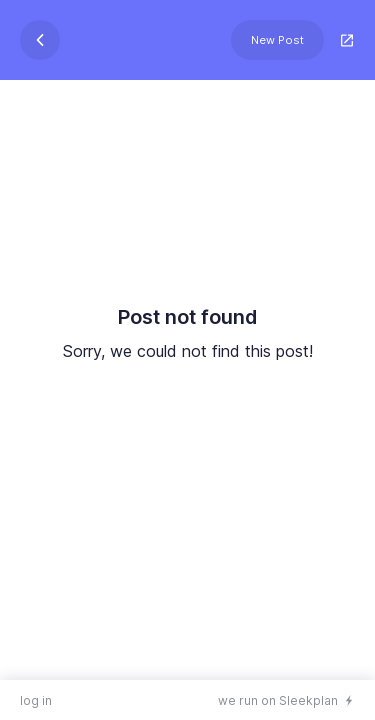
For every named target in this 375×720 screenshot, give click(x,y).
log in (36, 700)
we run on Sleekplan (278, 700)
